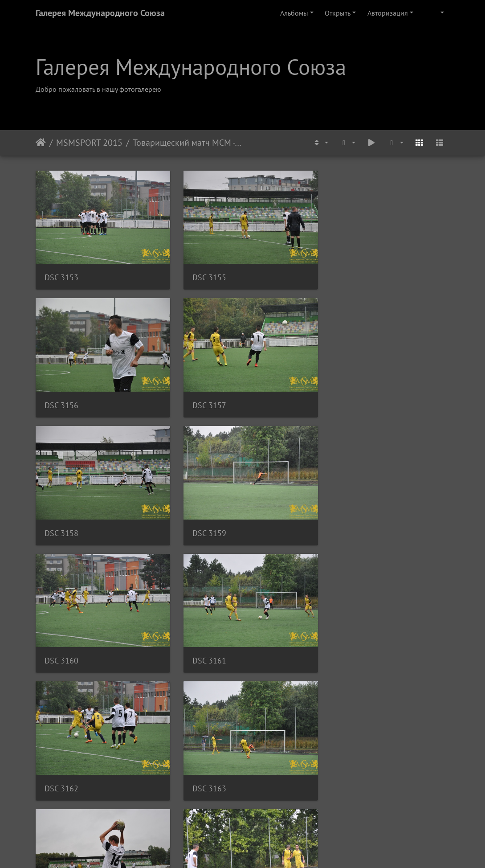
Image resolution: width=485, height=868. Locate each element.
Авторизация (388, 13)
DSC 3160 (61, 522)
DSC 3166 (346, 646)
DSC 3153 (61, 274)
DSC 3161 (204, 522)
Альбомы (294, 13)
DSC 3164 (204, 646)
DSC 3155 (204, 274)
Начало (41, 143)
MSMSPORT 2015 (89, 143)
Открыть (338, 13)
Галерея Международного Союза (100, 13)
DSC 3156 (346, 274)
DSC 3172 (204, 770)
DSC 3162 (346, 522)
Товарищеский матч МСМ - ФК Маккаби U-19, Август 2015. (188, 143)
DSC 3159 (346, 398)
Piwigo (255, 849)
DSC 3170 (61, 770)
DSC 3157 (61, 398)
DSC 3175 (346, 770)
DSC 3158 (204, 398)
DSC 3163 (61, 646)
